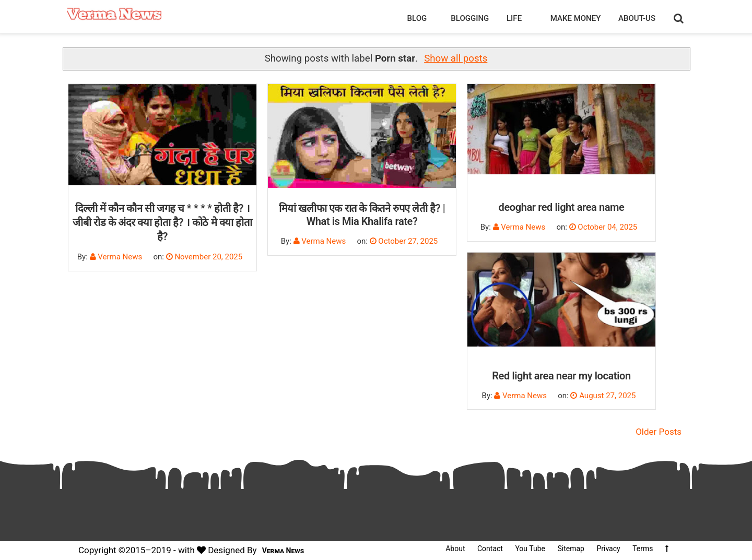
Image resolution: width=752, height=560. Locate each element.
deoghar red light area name (562, 207)
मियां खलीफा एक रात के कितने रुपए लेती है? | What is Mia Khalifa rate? (362, 215)
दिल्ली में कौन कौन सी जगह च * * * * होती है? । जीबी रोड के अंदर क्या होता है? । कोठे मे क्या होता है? (162, 222)
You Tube (530, 549)
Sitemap (571, 549)
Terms (643, 549)
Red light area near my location (561, 376)
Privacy (608, 549)
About (455, 549)
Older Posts (659, 432)
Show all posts (456, 58)
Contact (490, 549)
